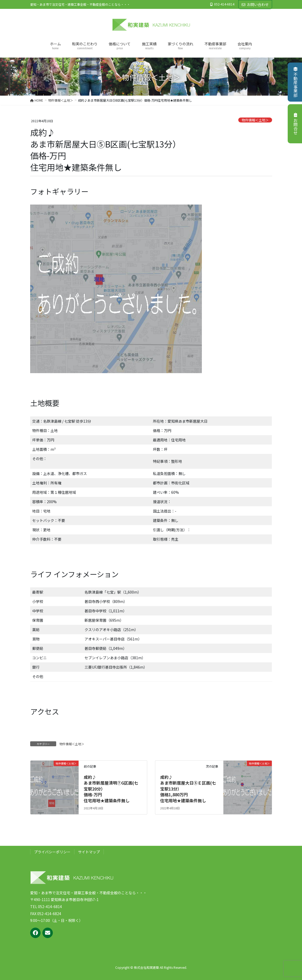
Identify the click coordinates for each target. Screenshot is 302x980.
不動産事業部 (295, 82)
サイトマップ (89, 852)
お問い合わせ (255, 4)
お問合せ (295, 124)
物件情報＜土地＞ (255, 120)
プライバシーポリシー (52, 852)
